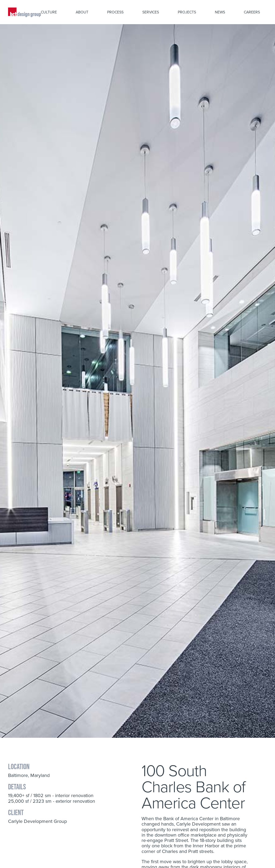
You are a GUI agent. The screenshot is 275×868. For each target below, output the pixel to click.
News (220, 12)
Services (151, 12)
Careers (252, 12)
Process (115, 12)
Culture (49, 12)
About (82, 12)
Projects (187, 12)
